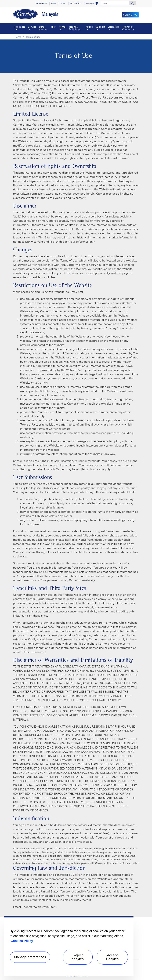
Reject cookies (78, 957)
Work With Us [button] (76, 3)
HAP (53, 27)
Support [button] (100, 27)
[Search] (115, 3)
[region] (69, 946)
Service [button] (32, 27)
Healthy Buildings (75, 28)
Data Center (43, 28)
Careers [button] (63, 3)
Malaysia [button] (93, 4)
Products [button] (20, 27)
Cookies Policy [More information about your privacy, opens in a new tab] (22, 941)
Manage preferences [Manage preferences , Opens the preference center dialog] (30, 957)
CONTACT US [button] (130, 15)
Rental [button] (62, 27)
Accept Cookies (112, 957)
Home (18, 37)
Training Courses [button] (127, 28)
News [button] (54, 3)
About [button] (89, 27)
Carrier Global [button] (41, 3)
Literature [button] (114, 27)
